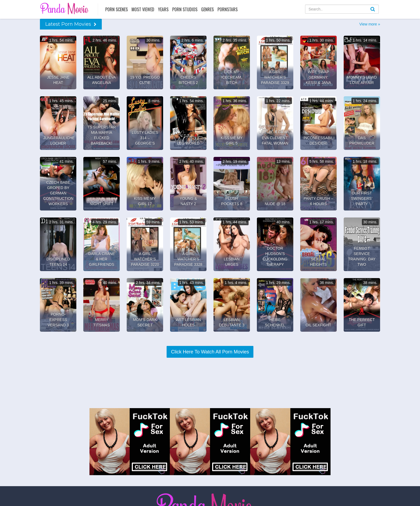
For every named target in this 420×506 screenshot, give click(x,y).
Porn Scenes (117, 9)
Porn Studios (185, 9)
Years (163, 9)
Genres (207, 9)
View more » (370, 24)
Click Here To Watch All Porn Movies (210, 352)
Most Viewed (143, 9)
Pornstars (228, 9)
